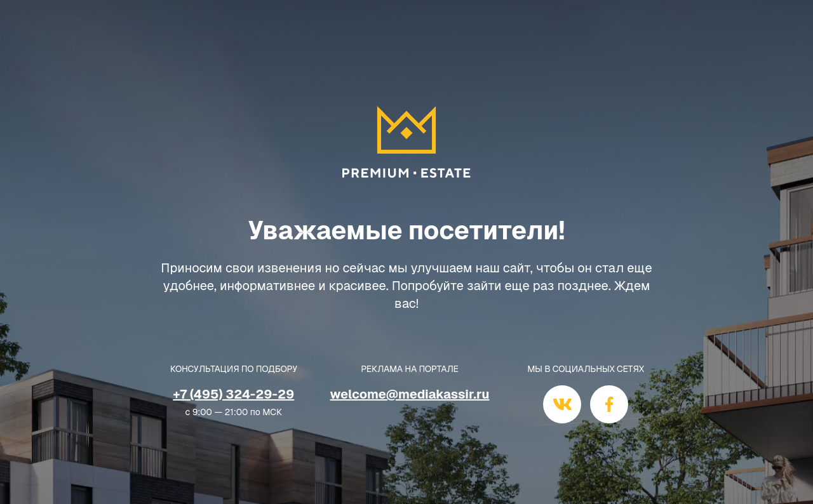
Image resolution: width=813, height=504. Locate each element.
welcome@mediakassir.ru (410, 394)
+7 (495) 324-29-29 (233, 394)
